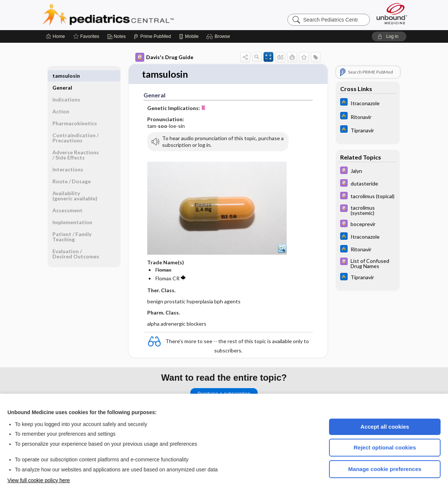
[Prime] (152, 36)
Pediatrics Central (135, 15)
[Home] (56, 36)
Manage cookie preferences (385, 469)
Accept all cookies (385, 427)
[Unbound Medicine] (392, 14)
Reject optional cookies (385, 447)
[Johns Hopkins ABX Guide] (368, 103)
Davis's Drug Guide (164, 57)
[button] (219, 36)
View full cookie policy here (39, 480)
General (62, 76)
